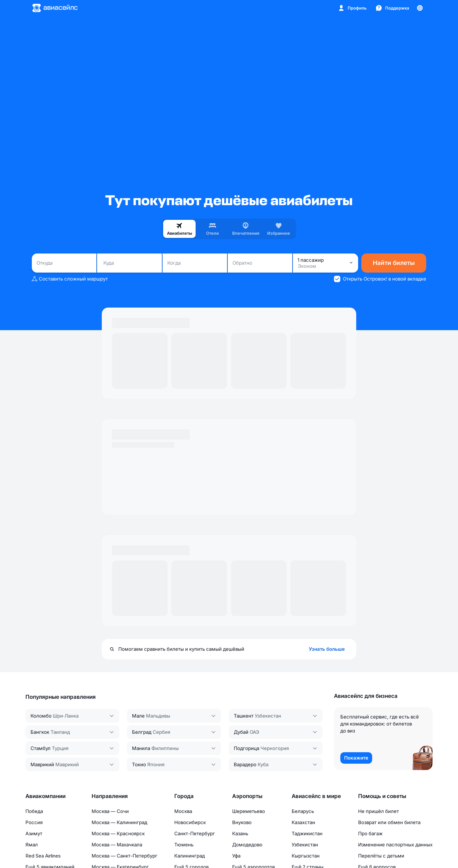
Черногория (275, 748)
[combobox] (64, 263)
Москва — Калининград (119, 822)
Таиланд (60, 732)
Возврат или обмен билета (389, 822)
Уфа (236, 856)
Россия (34, 822)
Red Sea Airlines (43, 856)
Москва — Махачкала (117, 845)
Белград (142, 732)
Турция (60, 748)
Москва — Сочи (110, 811)
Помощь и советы (382, 796)
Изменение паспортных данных (395, 845)
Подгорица (246, 748)
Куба (263, 764)
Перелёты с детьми (381, 856)
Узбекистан (268, 716)
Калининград (190, 856)
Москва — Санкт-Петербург (125, 856)
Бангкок (40, 732)
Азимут (34, 833)
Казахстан (303, 822)
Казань (240, 833)
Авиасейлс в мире (316, 796)
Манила (141, 748)
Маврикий (42, 764)
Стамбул (41, 748)
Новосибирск (190, 822)
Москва (183, 811)
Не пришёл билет (378, 811)
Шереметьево (249, 811)
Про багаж (370, 833)
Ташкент (244, 716)
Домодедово (247, 845)
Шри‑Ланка (66, 716)
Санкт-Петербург (195, 833)
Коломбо (41, 716)
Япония (156, 764)
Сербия (161, 732)
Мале (138, 716)
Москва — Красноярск (118, 833)
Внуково (242, 822)
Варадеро (245, 764)
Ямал (32, 845)
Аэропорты (247, 796)
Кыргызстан (306, 856)
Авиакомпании (45, 796)
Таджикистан (307, 833)
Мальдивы (158, 716)
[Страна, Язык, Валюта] (420, 8)
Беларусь (303, 811)
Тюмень (184, 845)
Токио (139, 764)
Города (184, 796)
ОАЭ (254, 732)
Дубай (241, 732)
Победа (34, 811)
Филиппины (165, 748)
